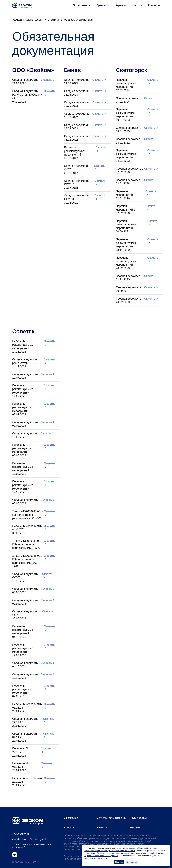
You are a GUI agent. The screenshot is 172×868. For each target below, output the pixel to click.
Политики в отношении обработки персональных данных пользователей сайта (122, 849)
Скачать (46, 80)
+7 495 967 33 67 (21, 834)
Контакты (154, 5)
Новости (137, 5)
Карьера (120, 5)
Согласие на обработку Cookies (79, 859)
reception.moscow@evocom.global (29, 839)
